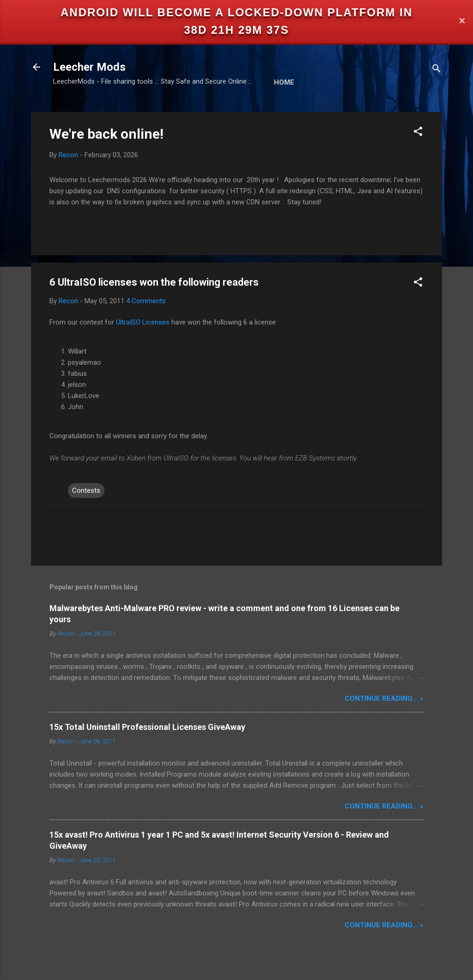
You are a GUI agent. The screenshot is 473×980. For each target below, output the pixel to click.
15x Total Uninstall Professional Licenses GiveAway (147, 727)
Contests (86, 490)
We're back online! (106, 134)
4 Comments (146, 301)
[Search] (437, 70)
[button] (418, 133)
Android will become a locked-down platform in (236, 12)
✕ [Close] (462, 21)
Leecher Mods (89, 67)
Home (284, 82)
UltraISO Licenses (143, 322)
